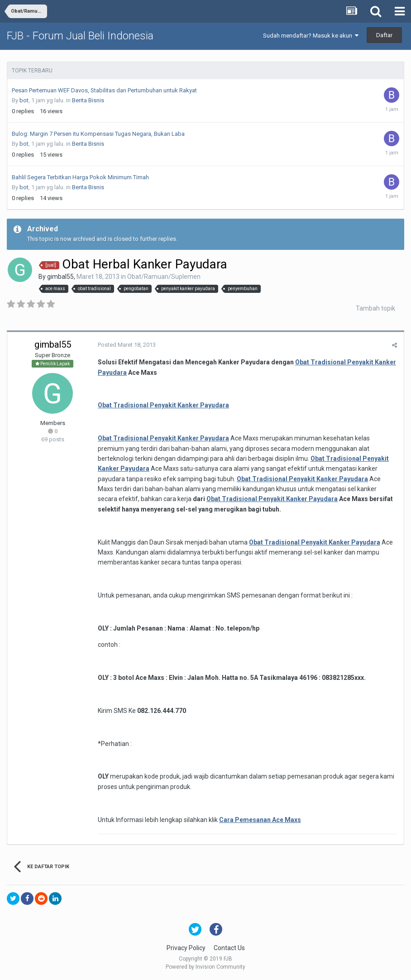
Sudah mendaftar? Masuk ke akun (311, 36)
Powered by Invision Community (205, 967)
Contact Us (229, 948)
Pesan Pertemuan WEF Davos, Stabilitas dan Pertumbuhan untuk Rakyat (104, 90)
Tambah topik (375, 308)
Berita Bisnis (88, 100)
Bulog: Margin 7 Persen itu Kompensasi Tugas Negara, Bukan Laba (98, 134)
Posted (127, 345)
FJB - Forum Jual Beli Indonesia (80, 36)
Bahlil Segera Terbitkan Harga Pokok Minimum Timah (80, 177)
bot (24, 100)
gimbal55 (60, 277)
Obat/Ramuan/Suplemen (164, 277)
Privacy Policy (186, 948)
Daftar (384, 35)
